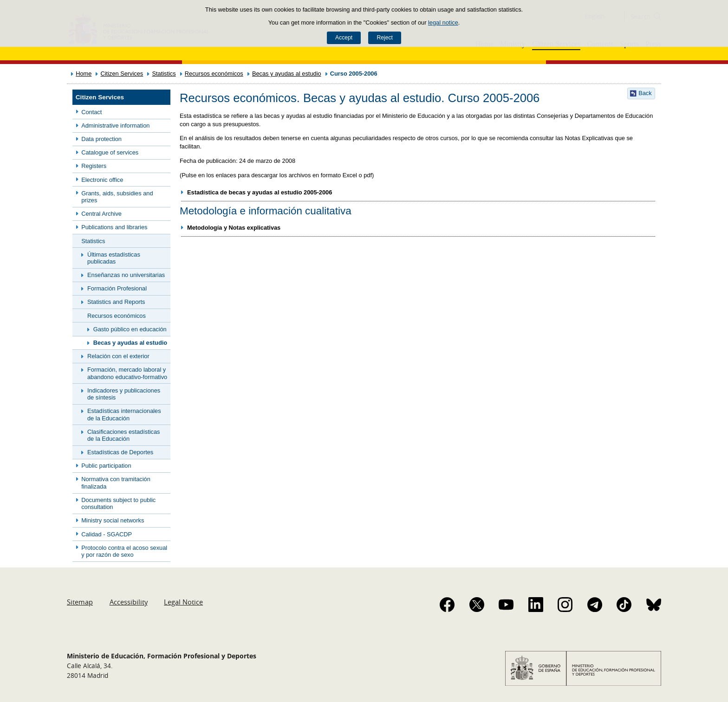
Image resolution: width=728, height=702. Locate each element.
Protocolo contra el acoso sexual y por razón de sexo (124, 551)
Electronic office (102, 180)
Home (84, 74)
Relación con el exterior (118, 356)
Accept (344, 38)
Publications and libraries (114, 227)
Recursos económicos (214, 74)
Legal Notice (183, 602)
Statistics (164, 74)
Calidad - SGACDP (107, 534)
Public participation (106, 466)
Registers (94, 166)
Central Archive (101, 214)
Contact (91, 112)
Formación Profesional (117, 288)
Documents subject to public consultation (118, 503)
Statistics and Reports (116, 302)
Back (645, 93)
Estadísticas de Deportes (120, 452)
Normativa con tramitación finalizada (116, 483)
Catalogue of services (110, 152)
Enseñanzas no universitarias (126, 275)
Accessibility (129, 602)
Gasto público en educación (130, 329)
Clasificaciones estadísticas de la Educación (123, 435)
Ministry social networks (113, 520)
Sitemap (80, 602)
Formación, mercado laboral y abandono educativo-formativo (127, 373)
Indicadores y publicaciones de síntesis (124, 394)
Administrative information (115, 126)
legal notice (443, 23)
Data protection (101, 139)
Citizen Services (122, 74)
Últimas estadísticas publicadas (114, 258)
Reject (384, 38)
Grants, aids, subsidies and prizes (117, 197)
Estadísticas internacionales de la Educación (124, 414)
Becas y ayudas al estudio (287, 74)
